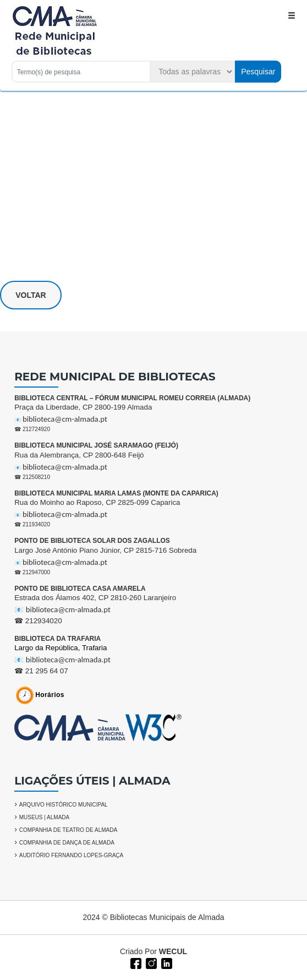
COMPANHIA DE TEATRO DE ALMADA (68, 830)
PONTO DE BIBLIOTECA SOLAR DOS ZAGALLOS (92, 541)
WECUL (173, 951)
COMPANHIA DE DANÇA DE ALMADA (67, 843)
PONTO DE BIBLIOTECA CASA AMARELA (80, 589)
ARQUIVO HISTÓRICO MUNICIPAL (64, 805)
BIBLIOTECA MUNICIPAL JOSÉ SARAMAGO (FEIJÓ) (96, 445)
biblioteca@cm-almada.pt (65, 419)
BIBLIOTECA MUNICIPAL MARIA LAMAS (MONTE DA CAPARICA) (116, 493)
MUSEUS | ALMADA (45, 817)
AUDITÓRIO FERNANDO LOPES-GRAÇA (71, 855)
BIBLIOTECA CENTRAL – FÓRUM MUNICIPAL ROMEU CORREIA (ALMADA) (132, 398)
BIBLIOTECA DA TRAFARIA (57, 639)
